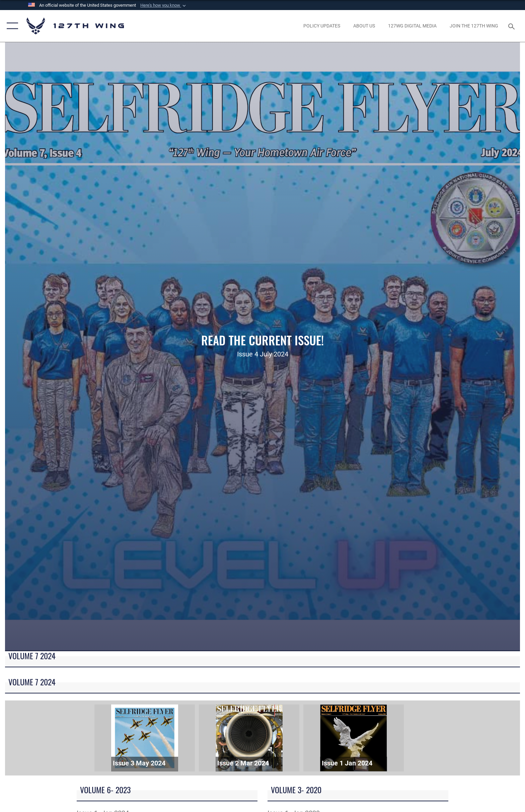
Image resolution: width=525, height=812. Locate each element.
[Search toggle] (512, 26)
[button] (164, 5)
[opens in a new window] (322, 26)
